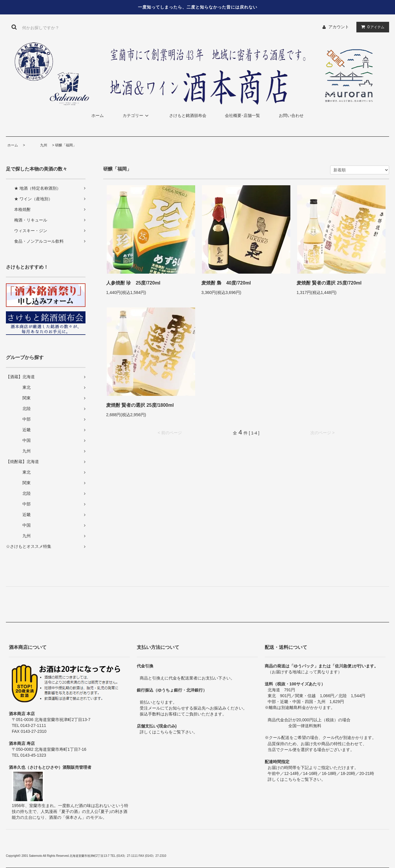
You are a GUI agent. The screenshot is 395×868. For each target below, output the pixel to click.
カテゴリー (136, 115)
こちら (162, 732)
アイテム (371, 27)
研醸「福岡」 (66, 145)
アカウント (339, 27)
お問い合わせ (291, 115)
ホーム (98, 115)
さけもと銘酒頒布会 (188, 115)
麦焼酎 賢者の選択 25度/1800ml (140, 405)
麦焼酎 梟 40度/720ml (226, 283)
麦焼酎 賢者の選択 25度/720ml (329, 283)
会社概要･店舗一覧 (242, 115)
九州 (37, 145)
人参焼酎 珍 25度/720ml (133, 283)
